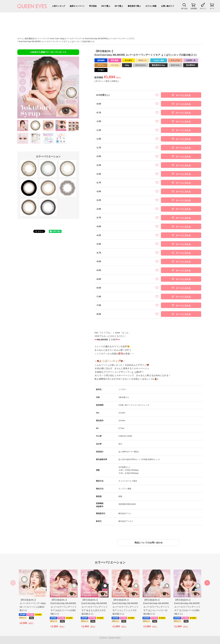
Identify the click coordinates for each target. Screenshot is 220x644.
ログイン (203, 8)
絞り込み (184, 8)
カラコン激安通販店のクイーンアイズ (33, 39)
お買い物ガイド (168, 6)
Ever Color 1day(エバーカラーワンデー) (67, 39)
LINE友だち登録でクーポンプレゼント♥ (48, 52)
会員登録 (194, 8)
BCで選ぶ (119, 6)
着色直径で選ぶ (134, 6)
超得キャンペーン (77, 6)
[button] (207, 583)
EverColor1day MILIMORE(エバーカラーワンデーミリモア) (110, 39)
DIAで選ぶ (106, 6)
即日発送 (93, 6)
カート (212, 8)
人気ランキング (59, 6)
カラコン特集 (151, 6)
